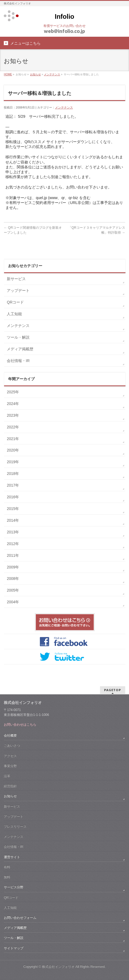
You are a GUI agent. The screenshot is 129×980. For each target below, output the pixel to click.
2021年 (13, 439)
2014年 (13, 520)
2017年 (13, 485)
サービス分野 (14, 887)
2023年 (13, 415)
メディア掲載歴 (20, 349)
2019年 (13, 462)
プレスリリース (15, 827)
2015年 (13, 509)
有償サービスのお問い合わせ (64, 26)
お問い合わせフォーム (20, 918)
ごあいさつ (12, 746)
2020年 (13, 450)
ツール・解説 (18, 337)
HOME (8, 74)
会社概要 (10, 735)
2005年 (13, 590)
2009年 (13, 567)
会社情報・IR (18, 361)
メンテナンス (52, 74)
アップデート (18, 290)
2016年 (13, 497)
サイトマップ (14, 948)
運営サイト (12, 857)
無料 (7, 877)
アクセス (10, 756)
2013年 (13, 532)
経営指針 (10, 786)
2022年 (13, 427)
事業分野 (10, 766)
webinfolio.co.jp (64, 31)
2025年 (13, 392)
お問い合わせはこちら (20, 725)
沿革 (7, 776)
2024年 (13, 404)
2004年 (13, 602)
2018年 (13, 474)
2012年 (13, 544)
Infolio (64, 16)
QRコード (15, 302)
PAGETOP (113, 690)
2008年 (13, 579)
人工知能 (14, 314)
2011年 (13, 555)
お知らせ (36, 74)
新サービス (16, 279)
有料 (7, 867)
